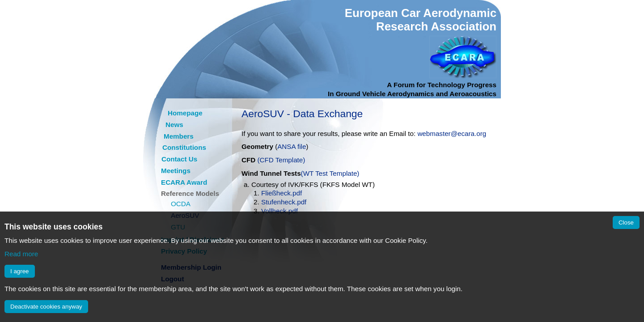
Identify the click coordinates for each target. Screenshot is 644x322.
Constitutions (184, 147)
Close (626, 222)
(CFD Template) (281, 160)
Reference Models (190, 193)
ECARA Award (184, 182)
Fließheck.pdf (282, 193)
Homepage (185, 113)
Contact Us (179, 159)
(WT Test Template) (330, 173)
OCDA (181, 204)
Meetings (176, 171)
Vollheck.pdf (280, 211)
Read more (21, 254)
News (174, 125)
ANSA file (292, 146)
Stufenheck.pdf (284, 202)
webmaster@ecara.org (452, 133)
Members (179, 136)
